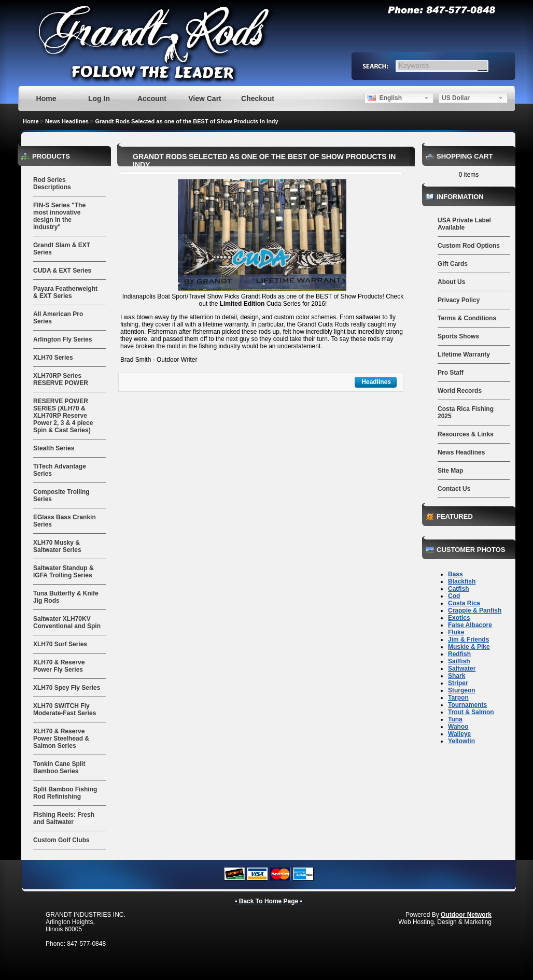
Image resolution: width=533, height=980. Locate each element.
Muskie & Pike (469, 647)
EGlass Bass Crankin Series (65, 521)
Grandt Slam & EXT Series (62, 249)
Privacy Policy (459, 300)
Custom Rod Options (469, 246)
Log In (99, 98)
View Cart (205, 98)
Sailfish (459, 661)
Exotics (459, 618)
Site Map (450, 471)
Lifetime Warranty (464, 354)
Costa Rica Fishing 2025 (466, 413)
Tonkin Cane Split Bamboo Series (59, 768)
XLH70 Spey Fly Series (67, 688)
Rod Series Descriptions (52, 183)
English (385, 98)
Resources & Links (466, 434)
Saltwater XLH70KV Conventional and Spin (67, 622)
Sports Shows (458, 336)
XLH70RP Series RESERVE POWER (61, 379)
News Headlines (67, 121)
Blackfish (462, 581)
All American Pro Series (58, 318)
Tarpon (458, 698)
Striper (458, 683)
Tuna (455, 719)
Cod (454, 596)
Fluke (456, 632)
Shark (457, 676)
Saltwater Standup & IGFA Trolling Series (64, 572)
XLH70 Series (53, 358)
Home (46, 98)
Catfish (459, 589)
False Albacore (470, 625)
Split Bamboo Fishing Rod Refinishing (65, 793)
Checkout (258, 98)
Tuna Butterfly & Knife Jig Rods (66, 597)
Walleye (459, 734)
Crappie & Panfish (475, 610)
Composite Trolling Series (61, 495)
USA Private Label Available (464, 224)
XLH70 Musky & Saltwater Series (57, 546)
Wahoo (458, 727)
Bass (455, 574)
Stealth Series (54, 448)
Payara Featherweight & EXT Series (65, 292)
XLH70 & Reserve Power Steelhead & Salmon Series (61, 738)
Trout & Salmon (471, 712)
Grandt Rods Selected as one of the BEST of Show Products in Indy (186, 121)
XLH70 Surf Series (60, 644)
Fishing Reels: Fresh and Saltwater (64, 818)
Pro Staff (451, 373)
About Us (451, 282)
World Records (460, 391)
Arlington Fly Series (62, 339)
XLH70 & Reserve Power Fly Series (59, 666)
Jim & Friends (468, 640)
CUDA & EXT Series (62, 271)
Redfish (459, 654)
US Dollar (456, 98)
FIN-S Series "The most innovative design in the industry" (59, 216)
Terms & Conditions (467, 318)
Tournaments (467, 705)
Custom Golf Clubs (61, 840)
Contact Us (454, 489)
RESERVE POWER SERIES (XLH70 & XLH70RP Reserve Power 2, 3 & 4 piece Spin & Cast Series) (63, 416)
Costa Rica (464, 603)
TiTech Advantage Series (60, 470)
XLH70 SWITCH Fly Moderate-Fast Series (65, 709)
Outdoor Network (466, 915)
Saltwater (462, 669)
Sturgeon (462, 690)
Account (152, 98)
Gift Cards (453, 264)
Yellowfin (461, 741)
